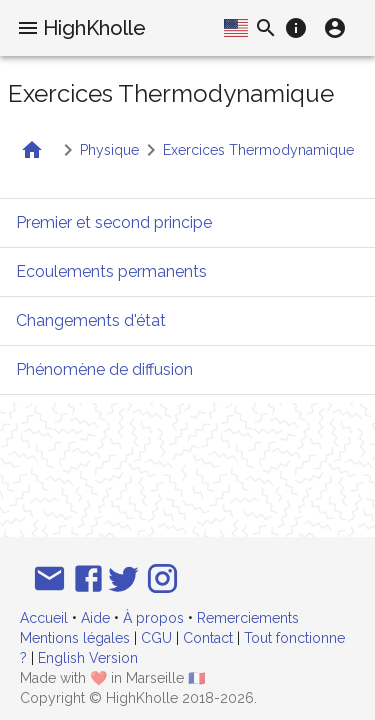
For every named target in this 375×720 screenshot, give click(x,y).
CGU (156, 638)
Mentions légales (75, 638)
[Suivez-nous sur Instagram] (162, 578)
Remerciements (248, 618)
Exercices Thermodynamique (258, 150)
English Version (88, 658)
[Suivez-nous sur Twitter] (123, 578)
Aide (95, 618)
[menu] (28, 28)
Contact (208, 638)
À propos (153, 618)
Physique (109, 150)
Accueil (44, 618)
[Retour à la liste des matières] (32, 150)
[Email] (49, 578)
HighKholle (94, 28)
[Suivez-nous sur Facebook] (88, 578)
